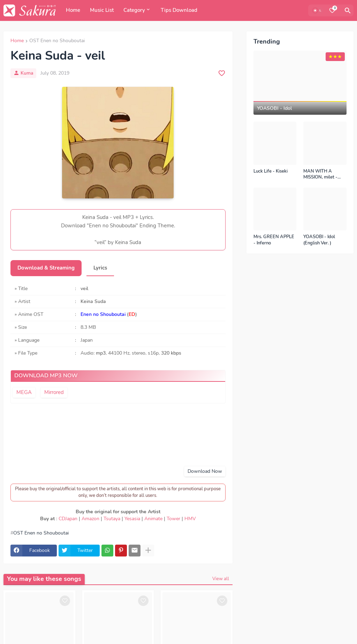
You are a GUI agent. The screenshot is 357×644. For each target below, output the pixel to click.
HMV (190, 519)
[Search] (348, 10)
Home (73, 10)
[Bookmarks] (332, 10)
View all (221, 579)
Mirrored (54, 392)
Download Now (205, 471)
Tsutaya (112, 519)
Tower (173, 519)
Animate (153, 519)
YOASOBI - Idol (274, 108)
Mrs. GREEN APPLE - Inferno (274, 240)
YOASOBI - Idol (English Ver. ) (319, 240)
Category (134, 10)
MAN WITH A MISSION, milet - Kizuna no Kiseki (320, 175)
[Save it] (222, 73)
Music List (102, 10)
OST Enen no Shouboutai (57, 41)
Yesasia (132, 519)
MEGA (24, 392)
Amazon (90, 519)
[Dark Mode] (318, 10)
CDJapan (68, 519)
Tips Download (179, 10)
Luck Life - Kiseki (271, 171)
